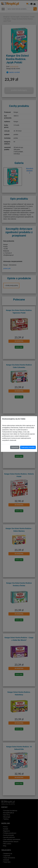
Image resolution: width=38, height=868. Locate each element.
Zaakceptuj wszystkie (28, 447)
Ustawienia (15, 447)
